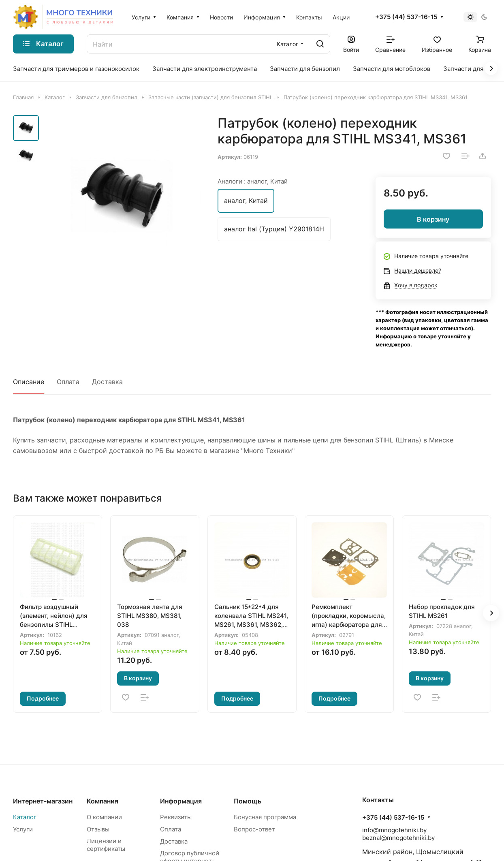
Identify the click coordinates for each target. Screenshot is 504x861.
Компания (103, 801)
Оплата (68, 382)
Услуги (23, 829)
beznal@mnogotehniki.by (398, 838)
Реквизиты (176, 817)
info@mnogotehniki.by (394, 830)
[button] (491, 613)
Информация (181, 801)
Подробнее (43, 698)
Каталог (25, 817)
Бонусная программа (265, 817)
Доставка (107, 382)
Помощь (248, 801)
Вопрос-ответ (254, 829)
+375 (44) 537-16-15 (406, 17)
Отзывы (98, 829)
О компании (104, 817)
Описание (29, 382)
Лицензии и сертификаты (106, 845)
